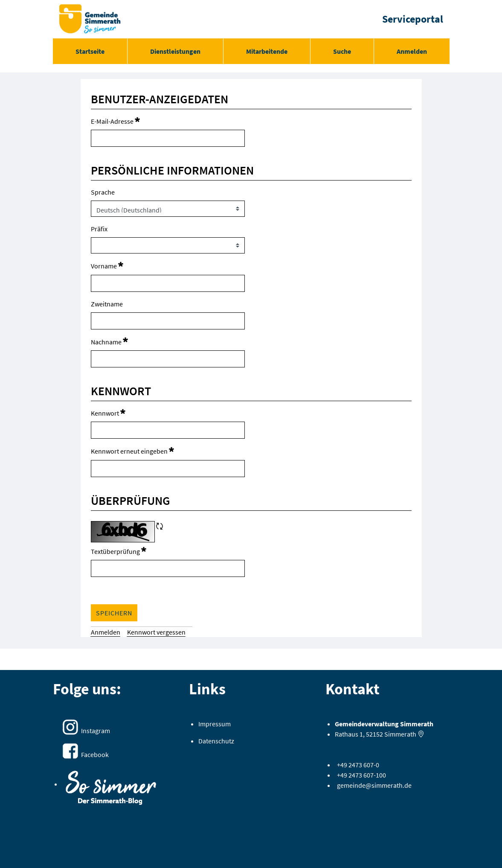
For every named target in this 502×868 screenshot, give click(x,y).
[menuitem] (90, 51)
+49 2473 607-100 (361, 775)
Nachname (109, 341)
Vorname (107, 265)
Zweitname (107, 304)
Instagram (96, 731)
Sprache (103, 192)
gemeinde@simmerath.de (374, 785)
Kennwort (108, 412)
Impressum (215, 724)
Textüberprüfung (119, 551)
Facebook (95, 754)
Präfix (99, 229)
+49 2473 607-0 (358, 765)
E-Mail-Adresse (115, 121)
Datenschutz (216, 741)
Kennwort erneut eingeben (132, 450)
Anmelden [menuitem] (412, 51)
